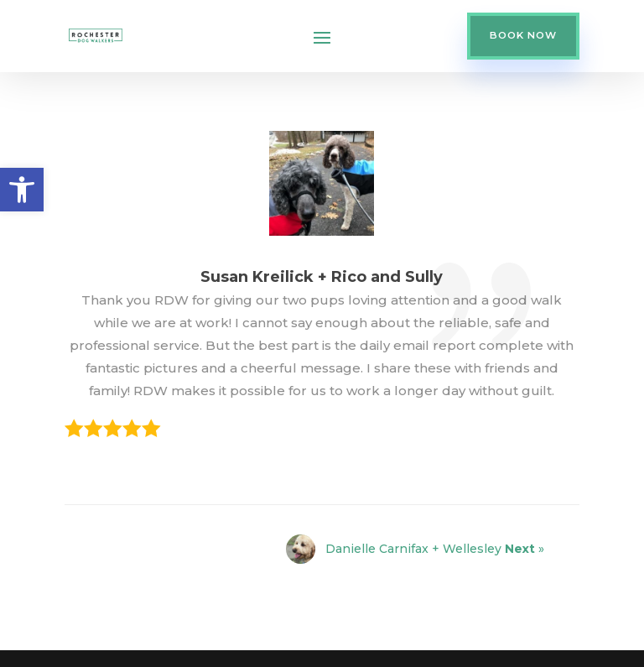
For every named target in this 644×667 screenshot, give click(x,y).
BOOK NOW (523, 35)
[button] (22, 190)
